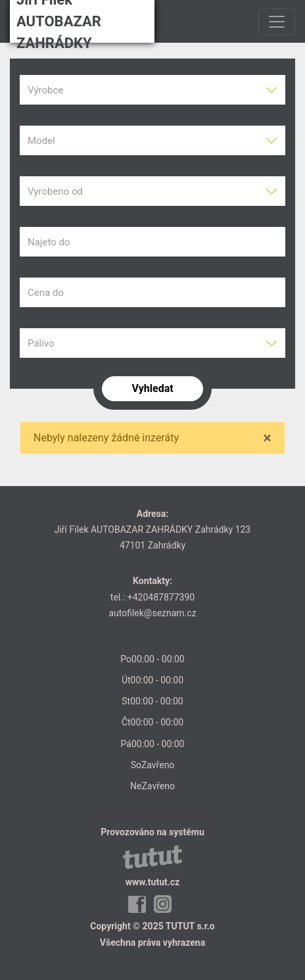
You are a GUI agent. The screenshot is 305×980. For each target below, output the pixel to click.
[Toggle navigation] (277, 22)
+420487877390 (161, 597)
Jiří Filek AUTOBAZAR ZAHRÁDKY (59, 21)
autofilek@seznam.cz (152, 613)
